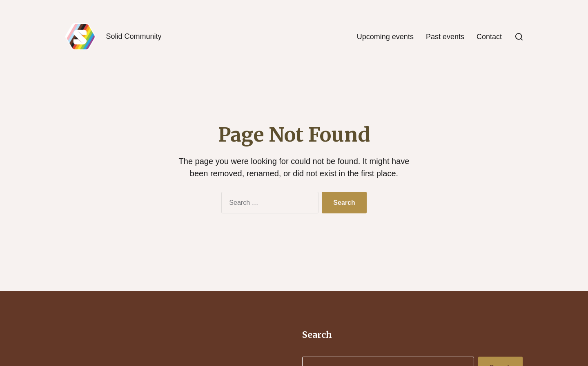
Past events (445, 37)
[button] (519, 37)
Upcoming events (385, 37)
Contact (489, 37)
